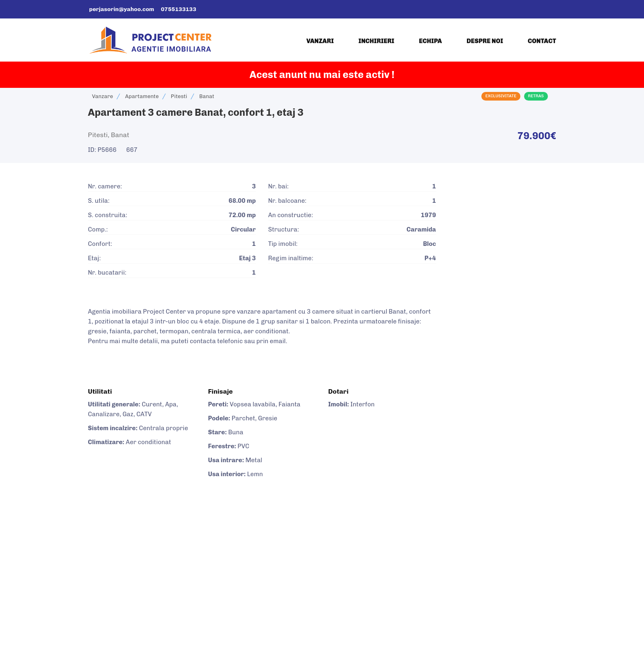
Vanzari (320, 41)
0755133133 (179, 9)
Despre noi (485, 41)
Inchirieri (376, 41)
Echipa (430, 41)
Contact (542, 41)
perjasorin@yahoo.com (122, 9)
